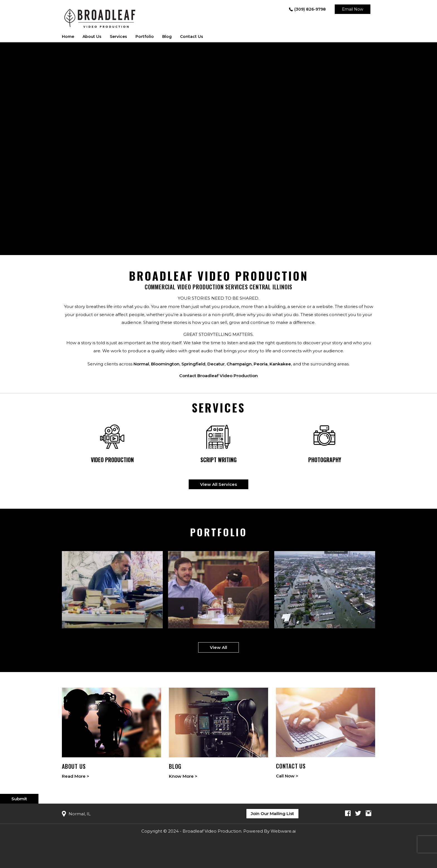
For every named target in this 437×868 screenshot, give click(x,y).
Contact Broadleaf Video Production (219, 376)
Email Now (353, 9)
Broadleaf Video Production (212, 831)
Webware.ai (283, 831)
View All (219, 647)
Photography (325, 460)
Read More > (76, 776)
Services (118, 37)
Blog (167, 37)
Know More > (183, 776)
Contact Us (192, 37)
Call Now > (287, 776)
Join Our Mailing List (272, 814)
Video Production (112, 460)
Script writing (219, 460)
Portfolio (145, 37)
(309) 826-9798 (310, 9)
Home (68, 37)
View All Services (219, 484)
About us (92, 37)
